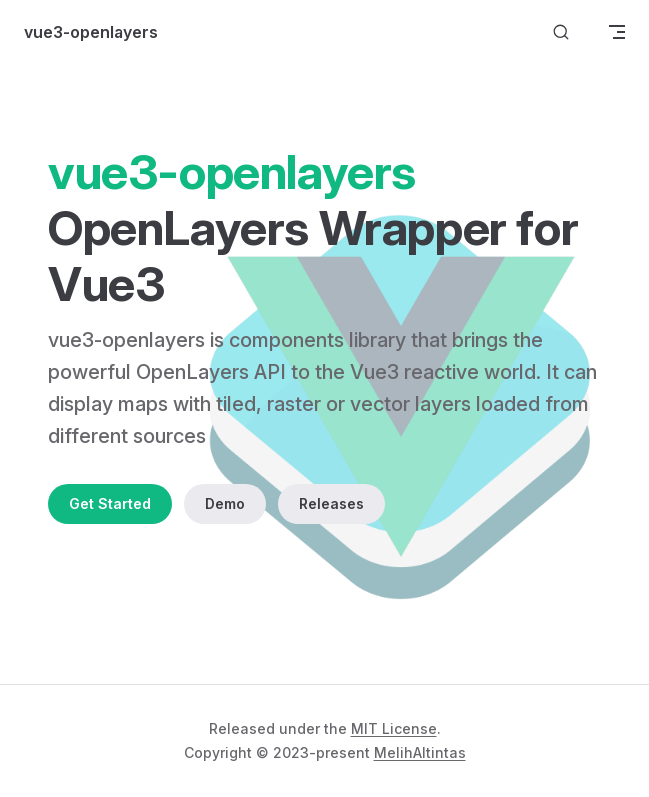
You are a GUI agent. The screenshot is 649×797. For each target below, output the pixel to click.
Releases (331, 503)
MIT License (394, 728)
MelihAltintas (420, 752)
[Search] (561, 32)
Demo (225, 503)
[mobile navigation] (617, 32)
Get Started (110, 503)
